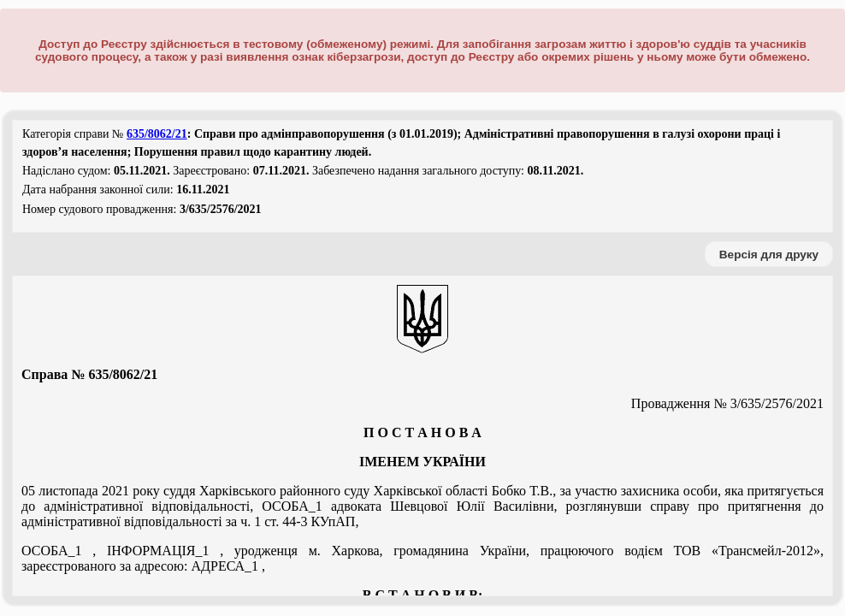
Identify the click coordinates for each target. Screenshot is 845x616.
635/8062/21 (157, 134)
